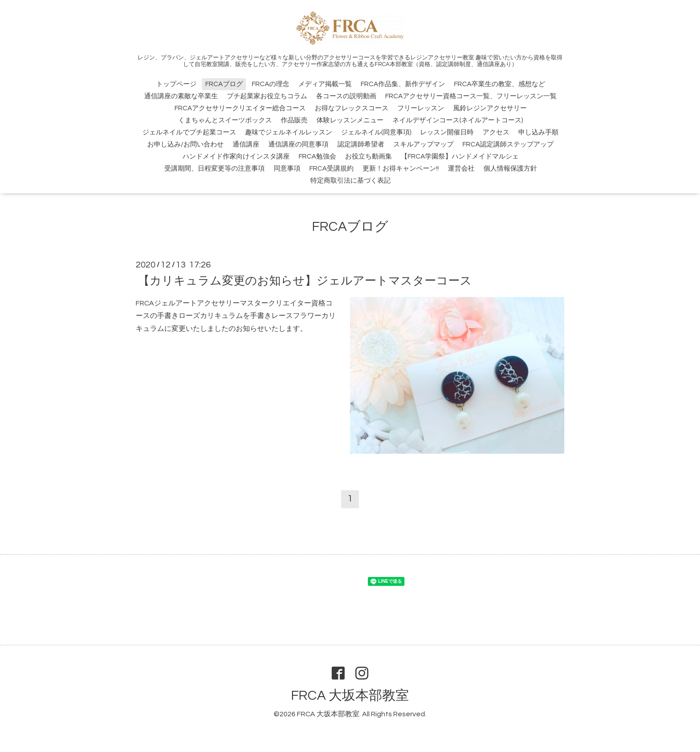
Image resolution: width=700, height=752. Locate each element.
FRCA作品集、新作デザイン (403, 84)
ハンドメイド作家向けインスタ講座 (236, 157)
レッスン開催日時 (447, 132)
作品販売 (294, 120)
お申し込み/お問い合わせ (185, 144)
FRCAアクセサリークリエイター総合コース (240, 108)
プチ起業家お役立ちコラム (267, 96)
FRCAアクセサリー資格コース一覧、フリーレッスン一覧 (471, 96)
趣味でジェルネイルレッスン (289, 132)
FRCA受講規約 (331, 169)
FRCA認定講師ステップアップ (508, 144)
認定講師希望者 (361, 144)
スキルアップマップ (423, 144)
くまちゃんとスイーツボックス (225, 120)
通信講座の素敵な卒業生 (181, 96)
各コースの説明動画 (346, 96)
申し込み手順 (538, 132)
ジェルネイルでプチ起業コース (189, 132)
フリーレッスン (421, 108)
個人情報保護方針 (510, 169)
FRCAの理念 (271, 84)
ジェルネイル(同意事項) (376, 132)
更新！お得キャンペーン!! (401, 169)
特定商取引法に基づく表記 (350, 181)
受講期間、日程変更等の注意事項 (215, 169)
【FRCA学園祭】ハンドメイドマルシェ (460, 157)
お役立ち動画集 (369, 157)
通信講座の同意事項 (298, 144)
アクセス (496, 132)
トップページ (176, 84)
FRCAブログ (224, 84)
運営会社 (461, 169)
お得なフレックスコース (352, 108)
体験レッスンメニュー (350, 120)
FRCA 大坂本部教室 (350, 696)
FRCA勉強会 (317, 157)
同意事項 (287, 169)
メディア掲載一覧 (325, 84)
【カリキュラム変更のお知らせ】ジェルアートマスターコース (305, 280)
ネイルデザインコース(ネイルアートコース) (458, 120)
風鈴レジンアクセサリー (490, 108)
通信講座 (246, 144)
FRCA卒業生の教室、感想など (500, 84)
